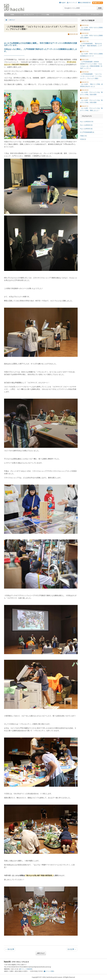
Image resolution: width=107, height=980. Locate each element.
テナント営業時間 (26, 969)
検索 (100, 8)
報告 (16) (83, 136)
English (62, 3)
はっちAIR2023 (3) (86, 125)
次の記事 (72, 949)
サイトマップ (72, 3)
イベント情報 (49, 971)
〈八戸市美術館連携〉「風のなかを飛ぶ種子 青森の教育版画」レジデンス (91, 46)
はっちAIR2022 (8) (86, 129)
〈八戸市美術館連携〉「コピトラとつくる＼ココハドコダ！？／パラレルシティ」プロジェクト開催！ (91, 76)
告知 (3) (83, 139)
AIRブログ (41, 953)
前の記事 (10, 949)
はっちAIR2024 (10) (87, 122)
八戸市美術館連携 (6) (87, 132)
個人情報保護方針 (85, 3)
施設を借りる (98, 3)
